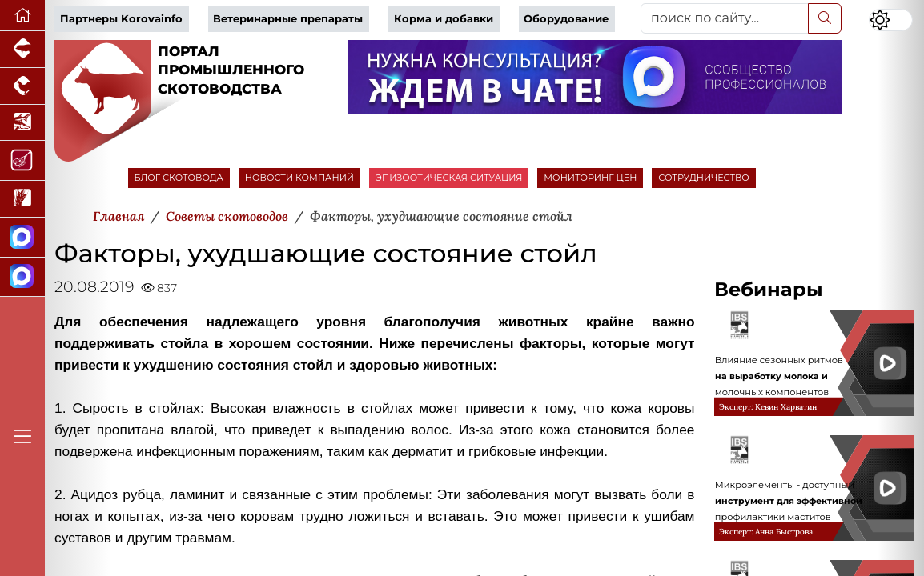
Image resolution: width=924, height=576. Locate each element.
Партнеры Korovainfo (121, 19)
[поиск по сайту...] (725, 18)
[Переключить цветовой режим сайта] (891, 20)
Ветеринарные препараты (288, 19)
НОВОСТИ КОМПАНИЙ (299, 178)
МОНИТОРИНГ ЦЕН (590, 178)
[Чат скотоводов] (22, 278)
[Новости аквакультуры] (22, 123)
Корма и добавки (444, 19)
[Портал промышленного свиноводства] (22, 50)
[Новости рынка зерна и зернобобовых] (22, 199)
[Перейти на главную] (22, 16)
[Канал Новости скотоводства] (22, 238)
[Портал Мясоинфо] (22, 161)
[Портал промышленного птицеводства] (22, 86)
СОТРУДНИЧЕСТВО (704, 178)
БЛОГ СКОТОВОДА (179, 178)
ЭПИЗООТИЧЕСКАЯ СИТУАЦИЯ (449, 178)
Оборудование (566, 19)
